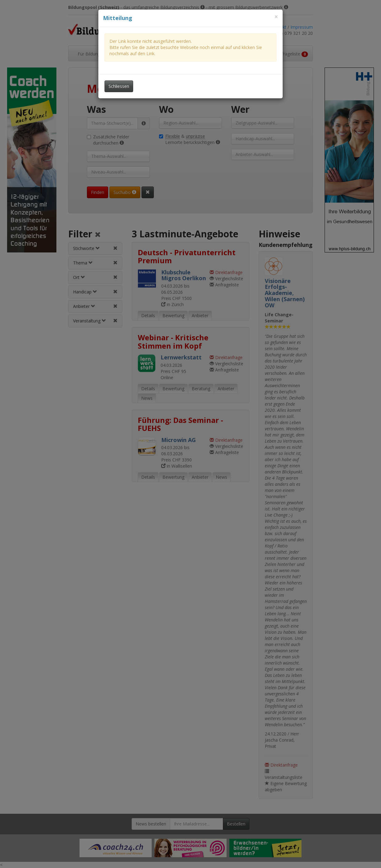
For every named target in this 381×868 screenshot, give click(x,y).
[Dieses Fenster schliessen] (276, 17)
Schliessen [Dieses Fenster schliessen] (119, 86)
